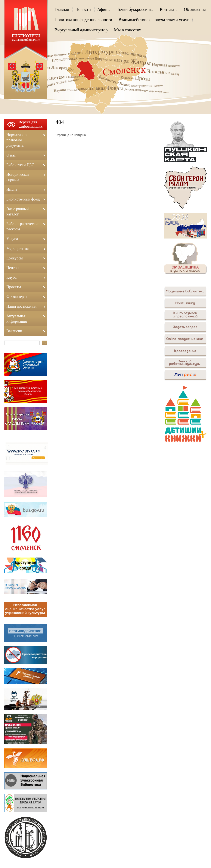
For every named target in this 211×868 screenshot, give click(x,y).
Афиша (104, 9)
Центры (13, 268)
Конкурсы (15, 258)
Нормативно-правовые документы (17, 140)
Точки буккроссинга (135, 9)
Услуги (12, 239)
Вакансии (14, 331)
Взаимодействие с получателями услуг (154, 20)
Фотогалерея (17, 297)
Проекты (14, 287)
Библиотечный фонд (23, 199)
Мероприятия (18, 249)
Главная (62, 9)
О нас (11, 155)
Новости (83, 9)
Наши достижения (21, 306)
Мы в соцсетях (128, 30)
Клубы (12, 277)
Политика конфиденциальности (83, 20)
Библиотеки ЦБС (20, 165)
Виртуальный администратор (81, 30)
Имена (12, 189)
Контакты (169, 9)
